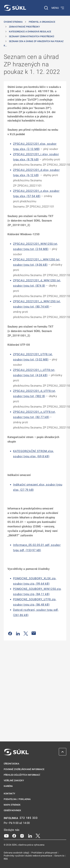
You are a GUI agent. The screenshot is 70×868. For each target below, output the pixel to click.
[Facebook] (14, 836)
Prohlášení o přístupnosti (45, 853)
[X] (38, 836)
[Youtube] (6, 836)
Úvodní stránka (13, 22)
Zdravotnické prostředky (24, 27)
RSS (6, 859)
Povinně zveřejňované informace (24, 769)
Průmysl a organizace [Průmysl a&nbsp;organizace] (42, 22)
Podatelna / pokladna (17, 799)
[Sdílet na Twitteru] (26, 633)
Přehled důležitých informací (22, 775)
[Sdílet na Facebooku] (10, 633)
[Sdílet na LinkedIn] (18, 633)
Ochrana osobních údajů (17, 853)
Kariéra (8, 786)
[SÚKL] (15, 8)
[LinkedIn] (30, 836)
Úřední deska (11, 764)
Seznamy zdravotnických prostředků (32, 36)
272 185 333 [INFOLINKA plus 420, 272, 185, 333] (29, 818)
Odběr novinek (12, 810)
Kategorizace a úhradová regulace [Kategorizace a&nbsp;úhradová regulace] (30, 32)
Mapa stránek (12, 805)
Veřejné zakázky (14, 781)
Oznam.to (60, 856)
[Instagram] (22, 836)
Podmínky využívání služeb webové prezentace (28, 856)
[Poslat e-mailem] (34, 633)
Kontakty (9, 794)
